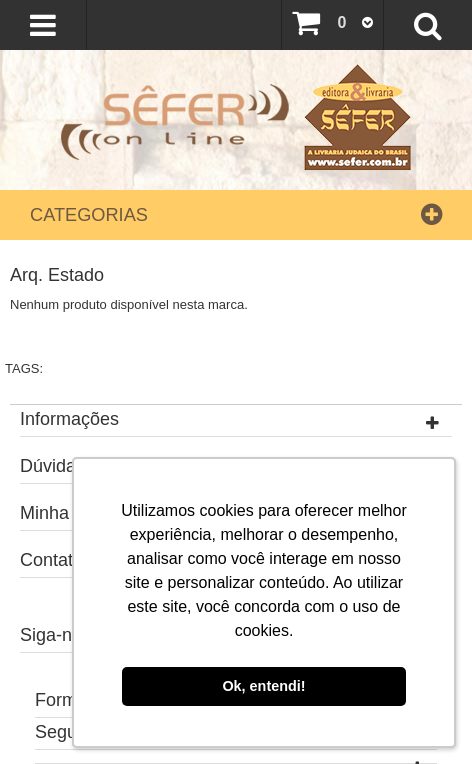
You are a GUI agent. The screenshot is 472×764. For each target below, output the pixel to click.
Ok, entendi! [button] (263, 686)
